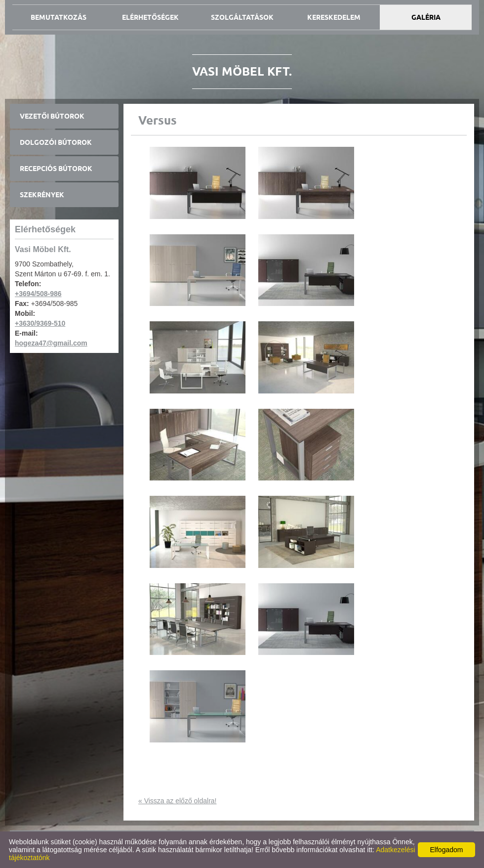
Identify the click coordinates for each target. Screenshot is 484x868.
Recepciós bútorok (56, 169)
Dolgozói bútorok (56, 142)
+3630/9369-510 (40, 323)
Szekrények (42, 195)
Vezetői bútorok (52, 116)
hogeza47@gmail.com (51, 343)
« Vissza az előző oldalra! (178, 801)
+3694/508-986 (38, 294)
